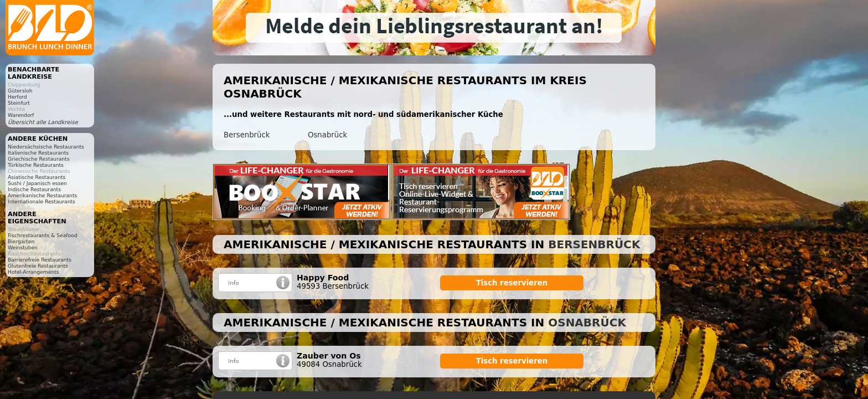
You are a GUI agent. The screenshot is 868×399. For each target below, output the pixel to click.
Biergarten (21, 241)
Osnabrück (327, 135)
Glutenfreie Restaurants (38, 266)
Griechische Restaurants (38, 159)
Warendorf (21, 115)
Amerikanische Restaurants (42, 195)
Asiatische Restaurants (37, 177)
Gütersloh (20, 91)
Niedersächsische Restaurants (46, 147)
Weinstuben (23, 247)
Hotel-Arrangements (33, 272)
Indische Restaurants (34, 189)
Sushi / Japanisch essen (37, 183)
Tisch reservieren (512, 283)
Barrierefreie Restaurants (40, 260)
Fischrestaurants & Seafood (43, 235)
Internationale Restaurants (42, 201)
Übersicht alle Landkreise (43, 122)
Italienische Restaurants (38, 153)
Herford (17, 97)
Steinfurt (19, 103)
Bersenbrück (247, 135)
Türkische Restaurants (36, 165)
